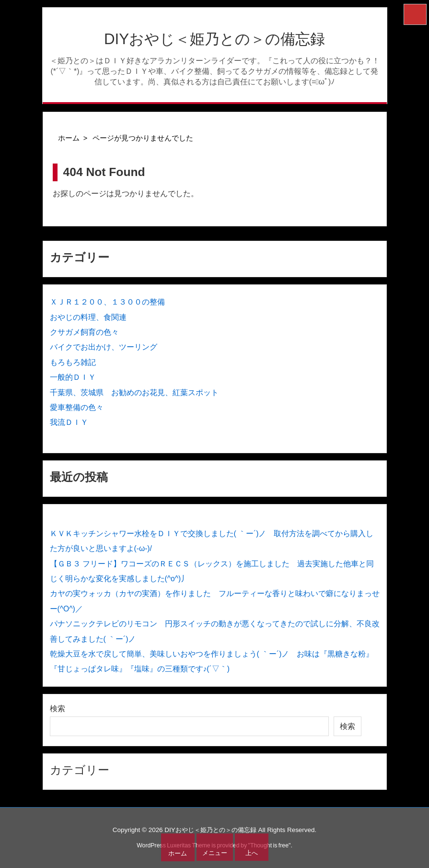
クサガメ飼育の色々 (84, 332)
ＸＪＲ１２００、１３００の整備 (107, 302)
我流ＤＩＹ (69, 422)
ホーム (69, 138)
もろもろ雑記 (73, 362)
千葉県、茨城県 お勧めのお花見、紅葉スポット (134, 393)
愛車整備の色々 (77, 407)
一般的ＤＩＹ (73, 377)
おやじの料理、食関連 (88, 317)
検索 (58, 709)
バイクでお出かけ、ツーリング (104, 347)
